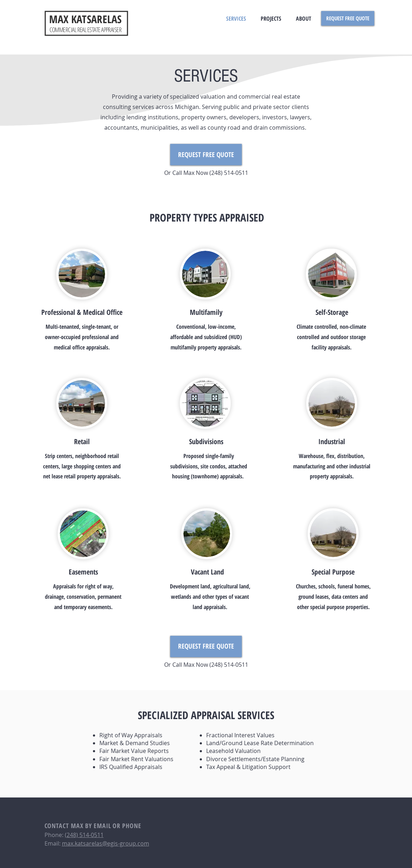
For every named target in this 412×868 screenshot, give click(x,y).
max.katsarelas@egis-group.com (106, 843)
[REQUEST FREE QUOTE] (348, 18)
